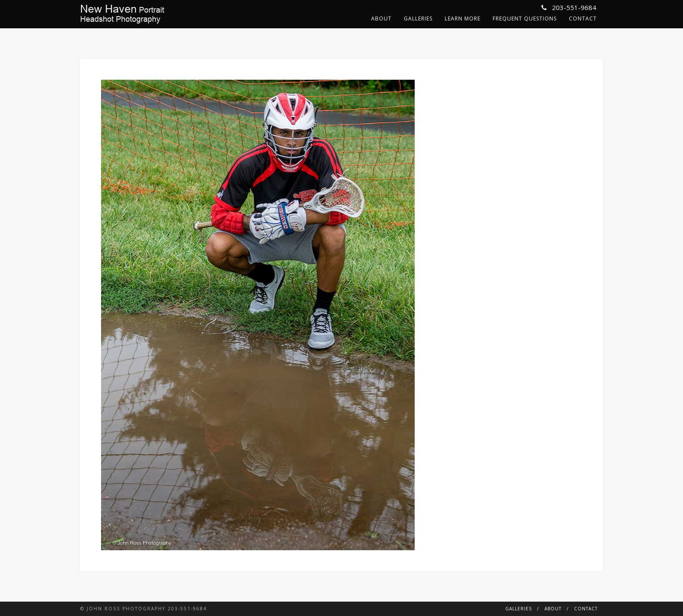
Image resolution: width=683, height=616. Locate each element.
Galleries (418, 19)
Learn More (463, 19)
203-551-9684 (569, 7)
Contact (583, 19)
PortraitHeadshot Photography (122, 14)
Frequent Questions (525, 19)
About (381, 19)
